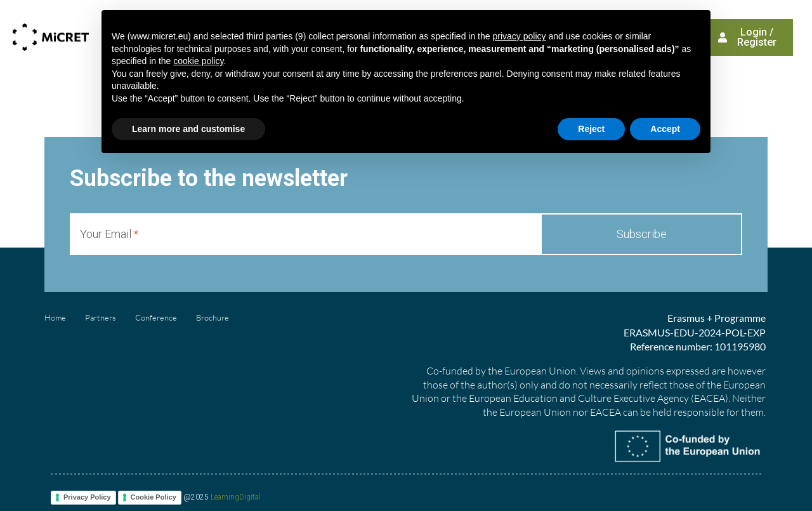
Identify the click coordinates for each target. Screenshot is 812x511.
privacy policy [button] (519, 36)
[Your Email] (305, 234)
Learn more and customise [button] (188, 129)
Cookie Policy (154, 497)
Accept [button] (665, 129)
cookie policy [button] (198, 61)
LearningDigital (236, 497)
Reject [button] (591, 129)
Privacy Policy (87, 497)
